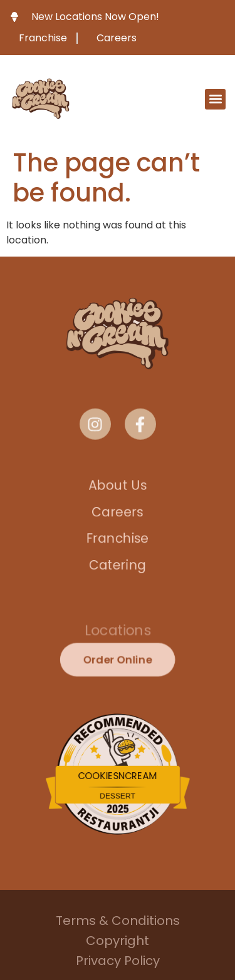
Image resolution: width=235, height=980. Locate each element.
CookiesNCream (118, 776)
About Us (117, 481)
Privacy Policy (118, 962)
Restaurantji (118, 817)
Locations (118, 632)
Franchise (118, 539)
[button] (215, 99)
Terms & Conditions (118, 922)
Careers (118, 510)
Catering (117, 569)
